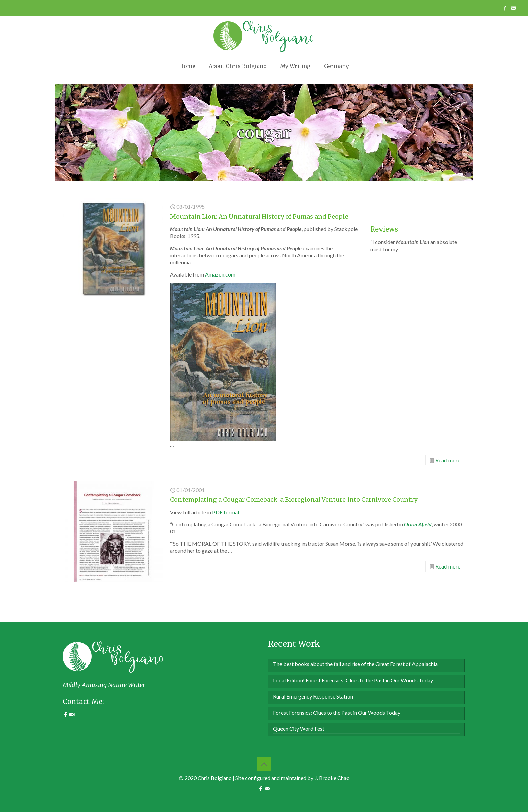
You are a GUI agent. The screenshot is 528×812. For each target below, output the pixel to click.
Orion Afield (418, 524)
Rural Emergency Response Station (313, 696)
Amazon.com (220, 274)
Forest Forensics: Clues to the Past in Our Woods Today (337, 712)
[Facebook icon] (505, 8)
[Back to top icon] (264, 764)
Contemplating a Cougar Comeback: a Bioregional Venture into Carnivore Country (294, 500)
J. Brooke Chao (332, 778)
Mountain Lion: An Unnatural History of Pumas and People (259, 216)
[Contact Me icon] (513, 8)
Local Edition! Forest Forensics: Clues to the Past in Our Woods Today (353, 680)
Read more (448, 460)
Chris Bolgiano (215, 778)
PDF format (226, 512)
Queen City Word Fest (299, 729)
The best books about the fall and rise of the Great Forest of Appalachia (355, 664)
